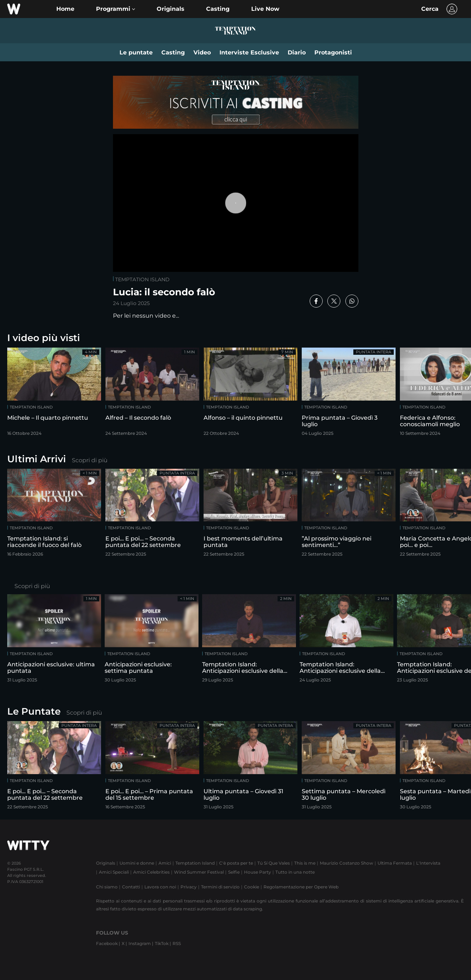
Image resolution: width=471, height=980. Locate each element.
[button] (115, 9)
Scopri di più (90, 460)
